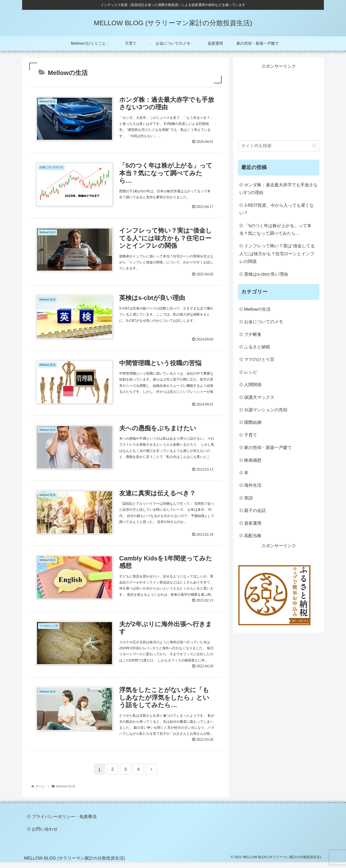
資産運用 (253, 523)
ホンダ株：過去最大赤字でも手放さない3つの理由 (278, 189)
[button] (314, 146)
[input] (279, 146)
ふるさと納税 (257, 347)
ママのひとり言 (259, 359)
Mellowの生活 (257, 309)
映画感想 (253, 460)
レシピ (251, 372)
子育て (251, 435)
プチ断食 (253, 334)
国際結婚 (253, 422)
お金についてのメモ (264, 322)
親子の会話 (255, 510)
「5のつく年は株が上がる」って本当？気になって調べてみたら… (275, 230)
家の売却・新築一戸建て (268, 448)
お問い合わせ (45, 835)
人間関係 (253, 385)
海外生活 (253, 485)
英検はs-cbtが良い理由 (266, 274)
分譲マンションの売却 (266, 410)
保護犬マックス (259, 397)
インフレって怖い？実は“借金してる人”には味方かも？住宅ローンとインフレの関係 (277, 254)
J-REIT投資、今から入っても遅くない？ (277, 209)
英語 (248, 498)
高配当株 (253, 536)
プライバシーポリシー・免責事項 (64, 823)
